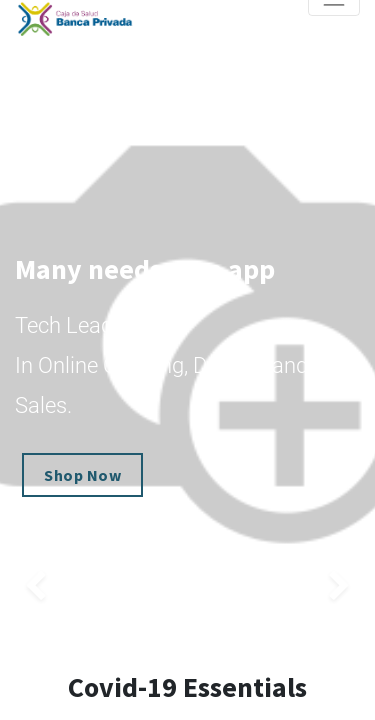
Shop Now (82, 475)
